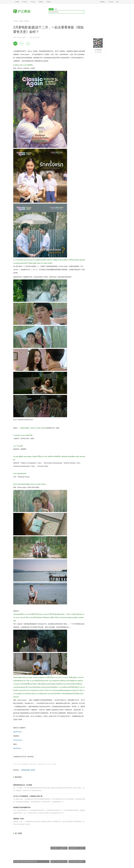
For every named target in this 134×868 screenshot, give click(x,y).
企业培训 (48, 2)
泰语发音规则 (26, 770)
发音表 (33, 770)
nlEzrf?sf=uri (17, 748)
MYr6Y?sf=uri (18, 732)
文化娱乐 (21, 21)
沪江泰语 (15, 21)
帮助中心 (41, 2)
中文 (22, 44)
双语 (15, 44)
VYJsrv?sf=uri (18, 740)
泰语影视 (26, 21)
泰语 (28, 44)
